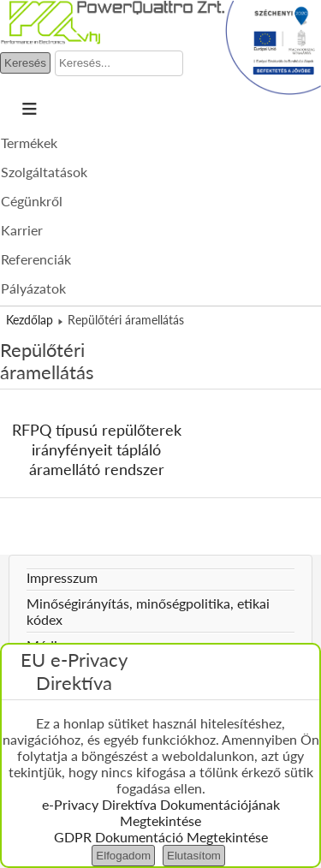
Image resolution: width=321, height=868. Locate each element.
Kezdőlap (30, 320)
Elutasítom (194, 856)
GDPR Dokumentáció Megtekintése (161, 837)
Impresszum (62, 577)
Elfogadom (123, 856)
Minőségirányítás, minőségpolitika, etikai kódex (148, 611)
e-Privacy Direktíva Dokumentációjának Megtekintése (161, 812)
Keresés (25, 63)
